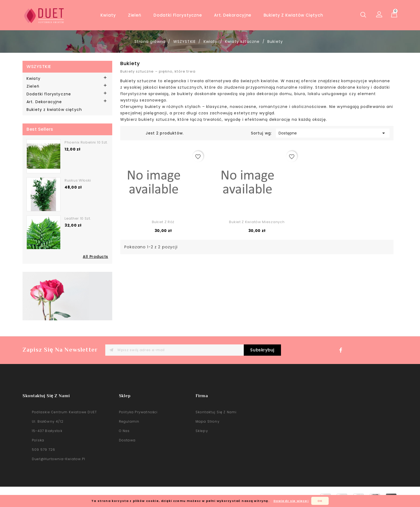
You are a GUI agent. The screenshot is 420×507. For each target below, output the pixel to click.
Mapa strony (208, 421)
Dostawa (127, 440)
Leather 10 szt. (78, 218)
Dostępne (333, 133)
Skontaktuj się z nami (216, 412)
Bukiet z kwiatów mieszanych (257, 222)
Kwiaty (108, 15)
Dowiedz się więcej (291, 501)
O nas (124, 431)
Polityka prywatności (138, 412)
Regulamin (129, 421)
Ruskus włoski (78, 180)
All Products (95, 257)
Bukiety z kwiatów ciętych (293, 15)
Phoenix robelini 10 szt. (86, 142)
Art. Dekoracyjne (233, 15)
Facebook (342, 352)
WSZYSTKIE (39, 67)
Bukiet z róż (163, 222)
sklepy (202, 431)
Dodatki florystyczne (178, 15)
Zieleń (135, 15)
